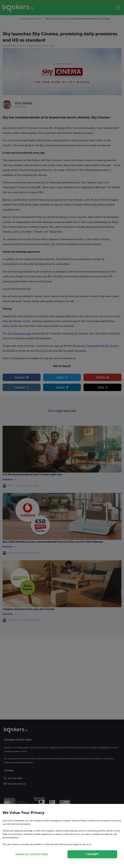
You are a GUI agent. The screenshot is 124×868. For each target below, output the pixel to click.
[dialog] (62, 434)
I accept (92, 854)
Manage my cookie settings (32, 854)
